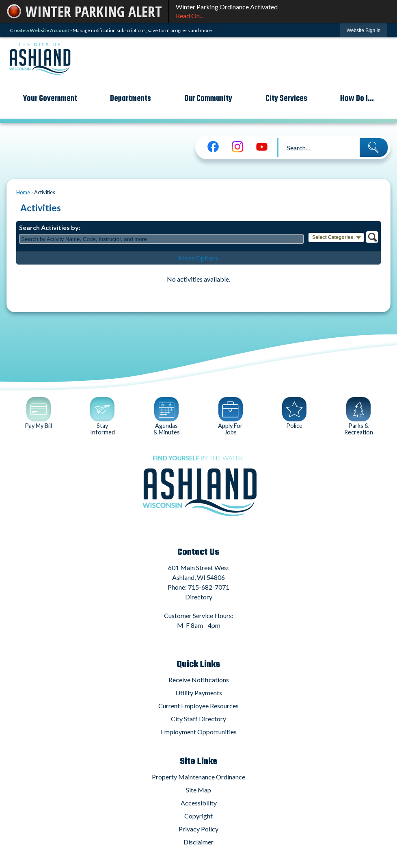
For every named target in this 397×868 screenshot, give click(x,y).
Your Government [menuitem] (50, 99)
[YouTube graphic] (262, 147)
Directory (199, 597)
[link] (364, 30)
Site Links (199, 762)
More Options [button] (198, 258)
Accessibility (199, 803)
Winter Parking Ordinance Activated (283, 12)
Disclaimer (198, 842)
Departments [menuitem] (131, 99)
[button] (374, 148)
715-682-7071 (209, 587)
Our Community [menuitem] (208, 99)
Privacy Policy (198, 829)
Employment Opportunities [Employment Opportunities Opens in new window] (199, 732)
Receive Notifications (199, 680)
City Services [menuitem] (286, 99)
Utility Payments (199, 693)
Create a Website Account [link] (40, 30)
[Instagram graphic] (237, 147)
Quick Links (198, 664)
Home (23, 192)
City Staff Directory (198, 719)
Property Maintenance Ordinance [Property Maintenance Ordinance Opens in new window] (198, 777)
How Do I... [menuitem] (357, 99)
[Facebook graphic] (213, 147)
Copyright (198, 816)
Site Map (198, 790)
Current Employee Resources (198, 706)
